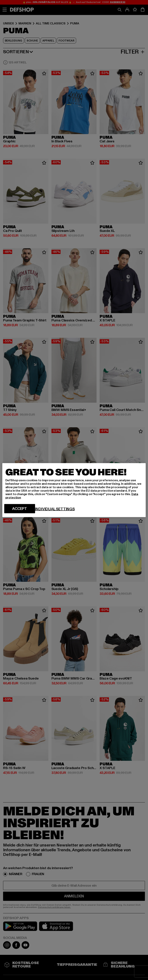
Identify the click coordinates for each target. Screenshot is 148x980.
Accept (20, 509)
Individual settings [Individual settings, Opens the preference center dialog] (55, 509)
